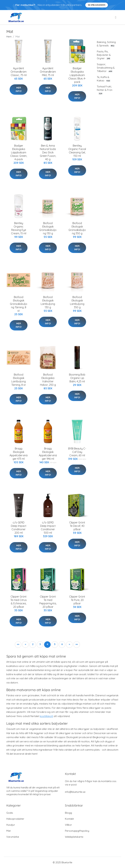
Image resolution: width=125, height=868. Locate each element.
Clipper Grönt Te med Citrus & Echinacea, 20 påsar (19, 602)
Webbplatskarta (74, 837)
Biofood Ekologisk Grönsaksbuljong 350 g (77, 228)
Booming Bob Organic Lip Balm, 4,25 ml (77, 378)
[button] (18, 645)
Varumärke (13, 837)
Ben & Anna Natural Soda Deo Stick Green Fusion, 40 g (48, 152)
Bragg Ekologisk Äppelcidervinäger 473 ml (19, 454)
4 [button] (47, 644)
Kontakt (69, 819)
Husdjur (11, 825)
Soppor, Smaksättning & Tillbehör (106, 68)
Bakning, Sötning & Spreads (106, 44)
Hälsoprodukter (15, 819)
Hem (9, 37)
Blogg (68, 813)
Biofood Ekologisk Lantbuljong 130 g (48, 302)
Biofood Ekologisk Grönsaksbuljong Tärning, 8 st (19, 304)
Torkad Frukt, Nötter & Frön (105, 90)
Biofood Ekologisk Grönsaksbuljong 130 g (48, 228)
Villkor (68, 825)
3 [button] (40, 644)
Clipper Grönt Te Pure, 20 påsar (77, 600)
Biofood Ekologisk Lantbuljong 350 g (77, 302)
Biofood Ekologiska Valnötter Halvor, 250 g (48, 380)
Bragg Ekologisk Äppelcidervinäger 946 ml (48, 454)
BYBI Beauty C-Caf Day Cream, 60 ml (77, 452)
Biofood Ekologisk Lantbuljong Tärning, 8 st (19, 380)
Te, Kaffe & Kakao (104, 79)
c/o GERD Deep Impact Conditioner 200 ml (19, 528)
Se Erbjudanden (97, 5)
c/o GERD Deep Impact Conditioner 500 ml (48, 528)
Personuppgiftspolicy (77, 831)
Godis (10, 813)
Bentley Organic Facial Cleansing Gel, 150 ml (77, 151)
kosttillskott (46, 716)
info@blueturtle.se (75, 792)
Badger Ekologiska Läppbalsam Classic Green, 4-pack (19, 152)
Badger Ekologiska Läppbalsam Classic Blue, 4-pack (77, 75)
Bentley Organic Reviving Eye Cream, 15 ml (19, 228)
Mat (8, 831)
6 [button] (62, 644)
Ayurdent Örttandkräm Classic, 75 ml (19, 72)
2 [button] (33, 644)
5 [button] (55, 644)
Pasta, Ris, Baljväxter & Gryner (104, 55)
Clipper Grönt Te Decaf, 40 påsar (77, 526)
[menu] (116, 17)
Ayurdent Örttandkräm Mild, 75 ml (48, 72)
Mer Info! (19, 89)
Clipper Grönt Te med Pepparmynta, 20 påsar (48, 602)
